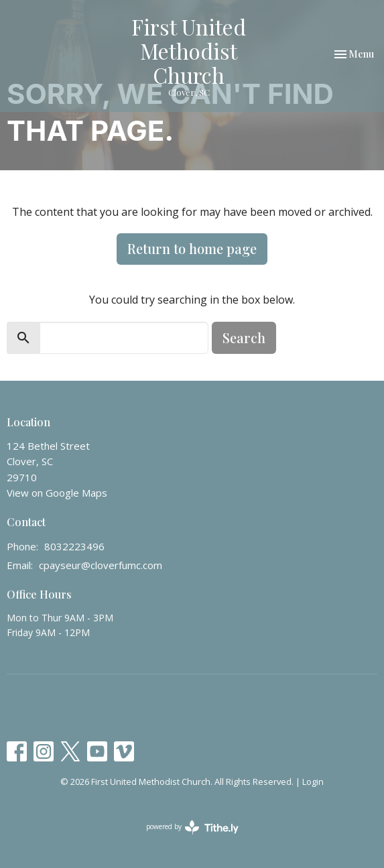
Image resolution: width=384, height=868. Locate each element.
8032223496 (74, 546)
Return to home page (192, 248)
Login (313, 782)
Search (244, 337)
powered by (192, 827)
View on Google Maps (57, 493)
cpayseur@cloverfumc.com (101, 565)
